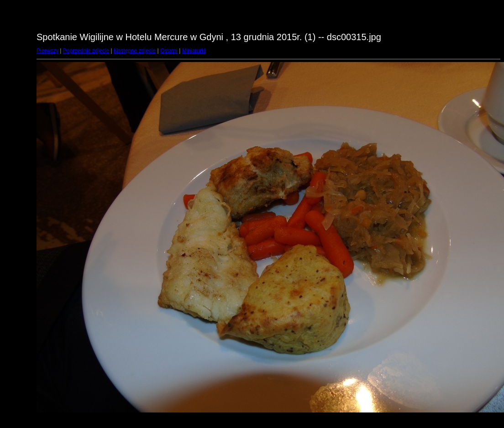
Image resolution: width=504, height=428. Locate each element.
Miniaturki (194, 51)
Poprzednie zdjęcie (86, 51)
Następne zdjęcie (135, 51)
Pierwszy (47, 51)
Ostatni (169, 51)
